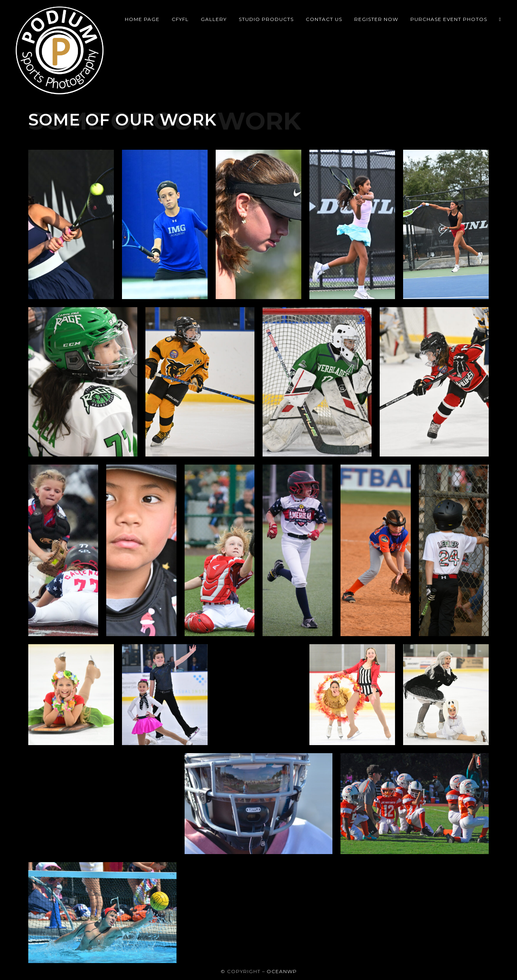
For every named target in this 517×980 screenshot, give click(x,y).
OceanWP (282, 971)
